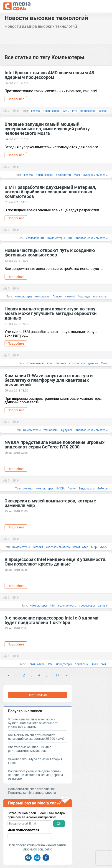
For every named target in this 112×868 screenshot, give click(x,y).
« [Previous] (8, 675)
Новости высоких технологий (46, 18)
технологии (63, 175)
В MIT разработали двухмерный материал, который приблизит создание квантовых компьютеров (50, 192)
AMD (66, 111)
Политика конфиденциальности (32, 792)
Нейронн (60, 363)
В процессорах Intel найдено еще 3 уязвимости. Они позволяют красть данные (56, 561)
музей (104, 547)
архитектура (77, 363)
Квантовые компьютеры (91, 238)
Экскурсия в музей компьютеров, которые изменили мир (50, 503)
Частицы (84, 296)
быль (104, 664)
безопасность (67, 605)
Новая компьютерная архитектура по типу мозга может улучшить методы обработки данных (51, 313)
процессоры (88, 111)
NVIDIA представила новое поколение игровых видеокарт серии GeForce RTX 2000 (55, 444)
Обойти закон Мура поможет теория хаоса (35, 761)
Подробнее (16, 99)
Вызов (103, 111)
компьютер (100, 296)
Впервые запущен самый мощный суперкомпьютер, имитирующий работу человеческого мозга (47, 128)
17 (57, 675)
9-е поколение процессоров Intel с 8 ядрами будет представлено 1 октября (51, 620)
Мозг (77, 175)
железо (35, 111)
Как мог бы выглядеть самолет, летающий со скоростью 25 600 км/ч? (36, 737)
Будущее (67, 430)
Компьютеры (51, 111)
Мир (94, 547)
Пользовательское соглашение (31, 789)
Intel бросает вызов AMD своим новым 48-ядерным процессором (50, 75)
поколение (82, 664)
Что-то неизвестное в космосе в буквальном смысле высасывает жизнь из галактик (33, 723)
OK (59, 824)
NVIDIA (60, 488)
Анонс (72, 488)
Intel (75, 111)
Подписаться (38, 695)
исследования (35, 238)
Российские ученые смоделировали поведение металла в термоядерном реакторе (35, 775)
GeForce (102, 488)
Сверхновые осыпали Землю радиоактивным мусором (30, 749)
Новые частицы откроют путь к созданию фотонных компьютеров (50, 252)
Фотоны (70, 296)
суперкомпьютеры (95, 175)
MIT (70, 238)
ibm (49, 363)
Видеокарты (87, 488)
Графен (57, 296)
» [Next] (66, 675)
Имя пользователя (24, 830)
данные (93, 363)
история (38, 547)
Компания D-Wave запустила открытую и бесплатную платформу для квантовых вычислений (49, 380)
